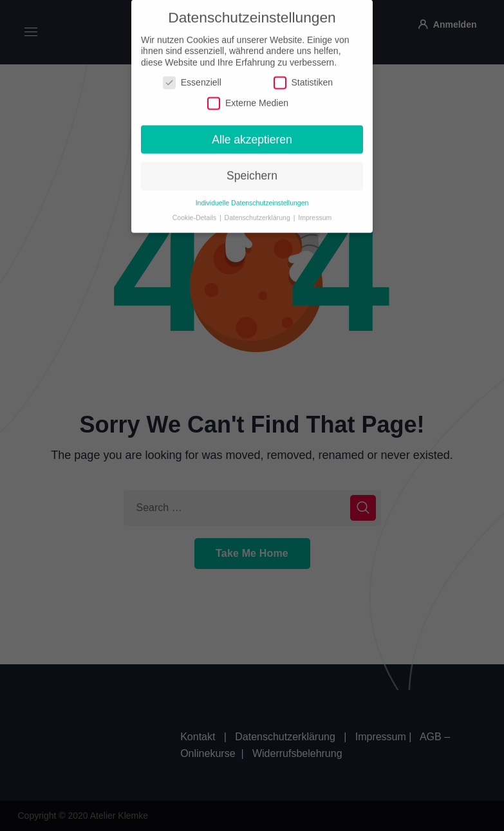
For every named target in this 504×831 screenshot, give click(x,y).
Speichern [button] (252, 171)
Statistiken (303, 78)
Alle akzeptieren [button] (252, 134)
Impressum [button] (315, 212)
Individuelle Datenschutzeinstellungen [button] (252, 197)
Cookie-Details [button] (195, 212)
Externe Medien (248, 98)
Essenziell (192, 78)
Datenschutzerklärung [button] (258, 212)
